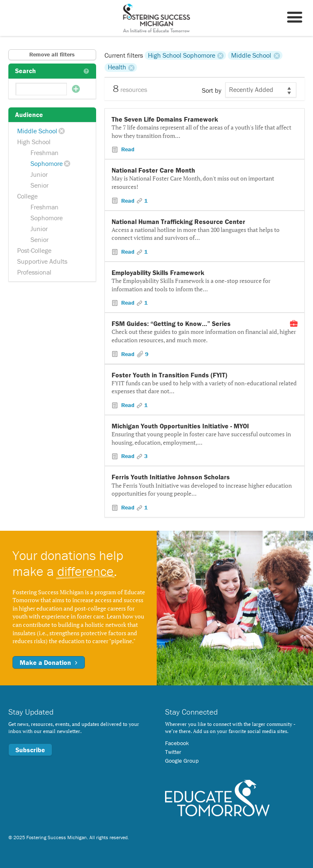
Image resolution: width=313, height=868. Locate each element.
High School (34, 142)
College (27, 196)
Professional (34, 272)
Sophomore (47, 163)
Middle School (37, 131)
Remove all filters (52, 54)
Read (127, 149)
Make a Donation (49, 662)
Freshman (45, 153)
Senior (39, 185)
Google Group (182, 761)
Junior (39, 174)
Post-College (34, 250)
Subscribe (30, 750)
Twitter (173, 752)
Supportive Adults (42, 261)
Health (117, 67)
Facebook (177, 743)
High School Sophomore (182, 55)
